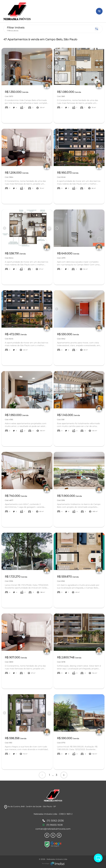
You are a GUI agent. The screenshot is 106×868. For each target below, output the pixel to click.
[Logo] (48, 11)
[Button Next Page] (49, 67)
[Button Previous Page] (5, 67)
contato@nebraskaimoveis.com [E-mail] (53, 829)
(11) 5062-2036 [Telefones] (53, 821)
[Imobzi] (53, 864)
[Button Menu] (99, 11)
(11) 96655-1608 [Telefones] (52, 825)
